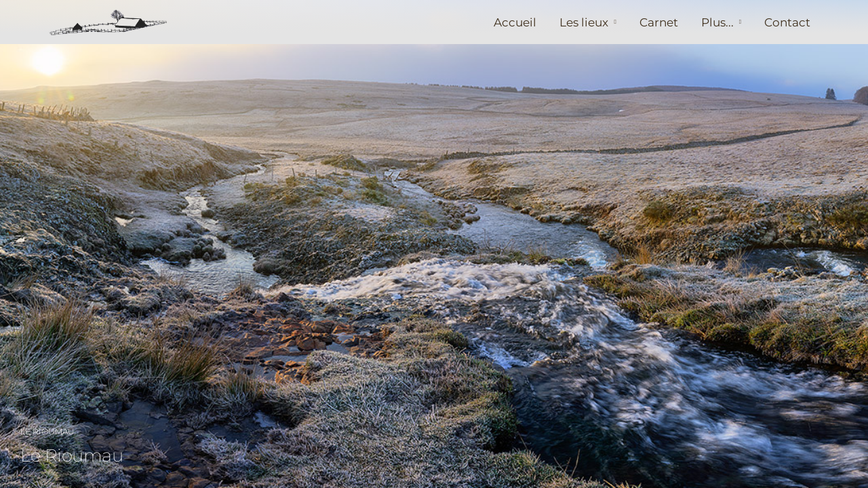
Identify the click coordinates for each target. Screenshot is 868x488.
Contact (787, 22)
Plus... (717, 22)
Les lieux (584, 22)
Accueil (515, 22)
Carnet (659, 22)
